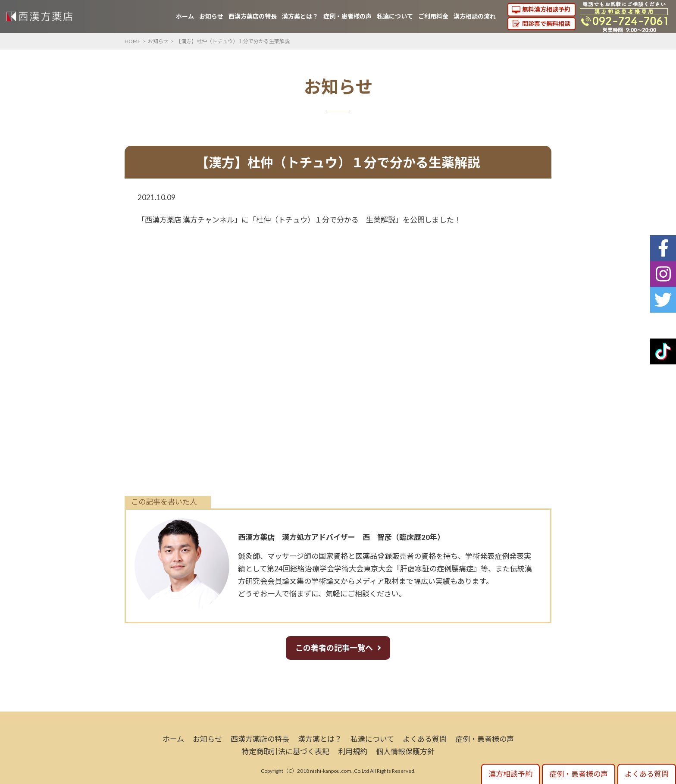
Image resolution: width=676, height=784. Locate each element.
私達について (395, 16)
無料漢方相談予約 (546, 9)
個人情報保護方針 (405, 751)
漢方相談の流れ (475, 16)
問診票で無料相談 (546, 24)
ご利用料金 (433, 16)
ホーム (185, 16)
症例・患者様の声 (347, 16)
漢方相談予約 (510, 774)
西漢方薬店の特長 (253, 16)
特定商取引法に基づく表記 (285, 751)
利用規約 (353, 751)
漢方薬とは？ (300, 16)
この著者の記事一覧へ (334, 648)
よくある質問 (425, 739)
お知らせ (211, 16)
